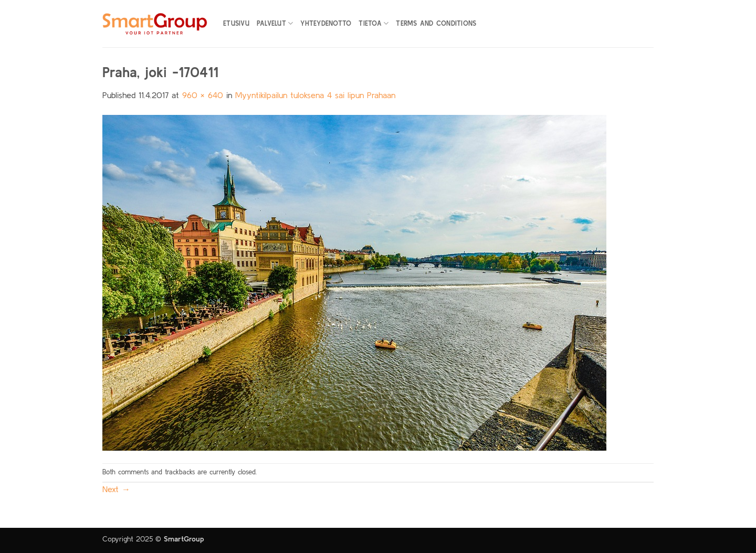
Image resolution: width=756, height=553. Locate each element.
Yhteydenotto (326, 23)
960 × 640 (203, 95)
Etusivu (236, 23)
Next (116, 489)
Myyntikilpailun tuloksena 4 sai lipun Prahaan (315, 95)
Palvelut (275, 23)
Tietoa (374, 23)
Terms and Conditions (436, 23)
